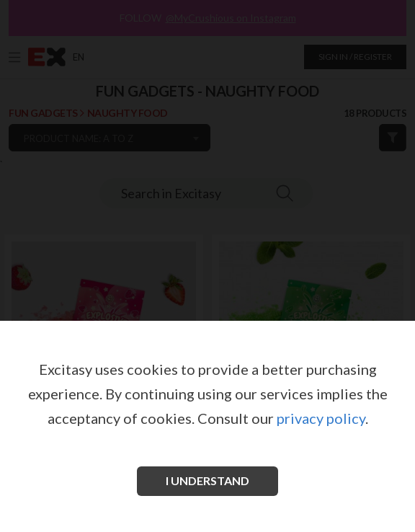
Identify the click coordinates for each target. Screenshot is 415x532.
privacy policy (321, 418)
